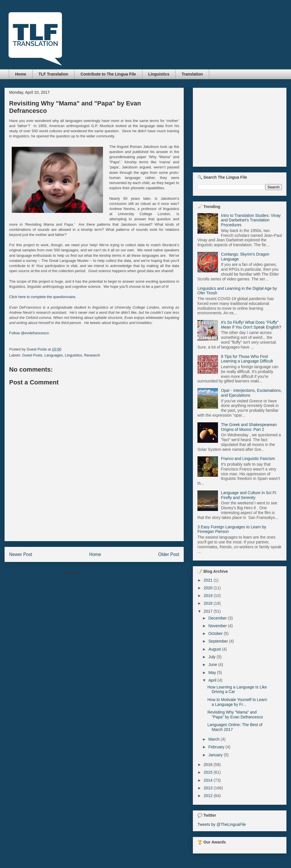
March (214, 739)
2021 (209, 580)
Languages (54, 355)
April (213, 680)
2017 (209, 611)
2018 (209, 603)
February (217, 747)
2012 (209, 796)
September (219, 641)
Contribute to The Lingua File (108, 74)
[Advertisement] (94, 528)
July (212, 657)
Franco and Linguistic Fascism (248, 459)
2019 (209, 596)
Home (21, 74)
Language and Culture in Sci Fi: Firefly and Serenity (249, 495)
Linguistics (159, 74)
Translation (192, 74)
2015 (209, 772)
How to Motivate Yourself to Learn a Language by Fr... (237, 702)
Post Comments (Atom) (105, 573)
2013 (209, 788)
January (216, 755)
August (215, 649)
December (218, 618)
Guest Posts (32, 355)
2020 (209, 588)
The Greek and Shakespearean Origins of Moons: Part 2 (249, 427)
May (213, 673)
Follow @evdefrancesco (29, 333)
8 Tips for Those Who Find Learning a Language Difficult (247, 359)
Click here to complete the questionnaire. (43, 297)
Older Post (169, 554)
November (218, 626)
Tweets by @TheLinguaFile (222, 824)
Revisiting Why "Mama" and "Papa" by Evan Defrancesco (235, 715)
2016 (209, 765)
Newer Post (21, 554)
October (216, 633)
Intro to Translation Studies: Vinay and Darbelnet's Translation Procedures (251, 220)
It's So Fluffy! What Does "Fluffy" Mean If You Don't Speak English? (251, 325)
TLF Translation (53, 74)
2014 (209, 780)
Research (92, 355)
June (213, 665)
